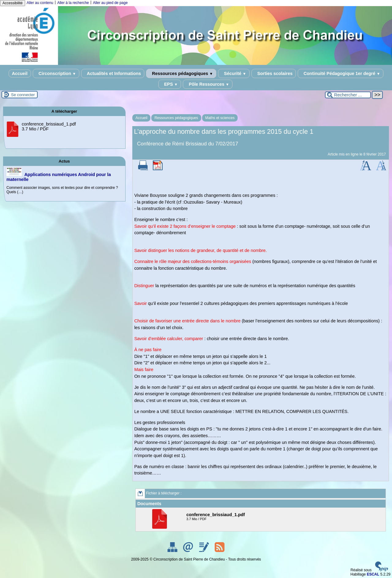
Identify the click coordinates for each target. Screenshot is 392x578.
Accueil (20, 73)
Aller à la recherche (73, 3)
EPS (170, 84)
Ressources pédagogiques (181, 73)
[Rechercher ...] (348, 95)
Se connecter (23, 95)
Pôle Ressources (208, 84)
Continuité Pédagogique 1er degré (341, 73)
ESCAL (373, 574)
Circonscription (56, 73)
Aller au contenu (40, 3)
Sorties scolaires (274, 73)
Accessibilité (13, 3)
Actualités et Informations (113, 73)
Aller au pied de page (110, 3)
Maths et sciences (220, 118)
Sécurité (234, 73)
